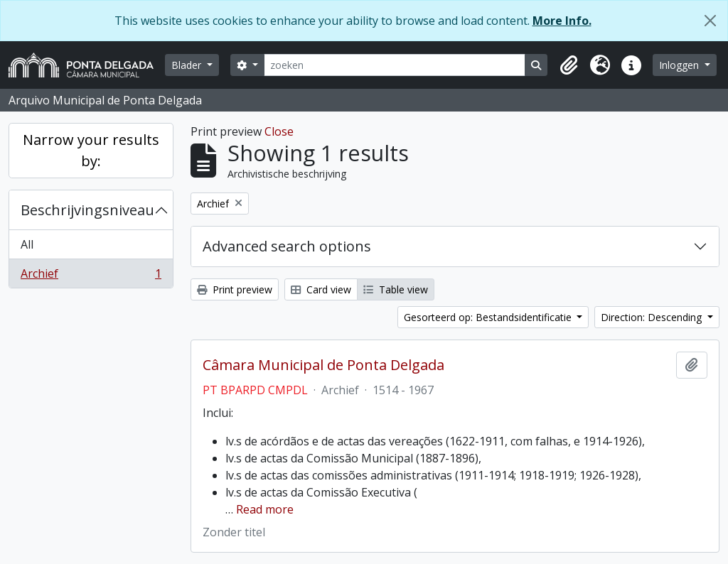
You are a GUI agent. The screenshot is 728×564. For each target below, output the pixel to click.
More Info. (562, 21)
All (27, 244)
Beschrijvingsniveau (87, 210)
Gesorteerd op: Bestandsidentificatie (489, 317)
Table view (396, 289)
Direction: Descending (653, 317)
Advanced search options (287, 246)
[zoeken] (395, 65)
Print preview (235, 289)
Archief (91, 276)
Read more (265, 509)
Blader (188, 65)
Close (279, 131)
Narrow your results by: (91, 150)
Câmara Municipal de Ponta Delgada (323, 365)
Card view (321, 289)
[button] (569, 65)
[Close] (710, 21)
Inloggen (680, 65)
